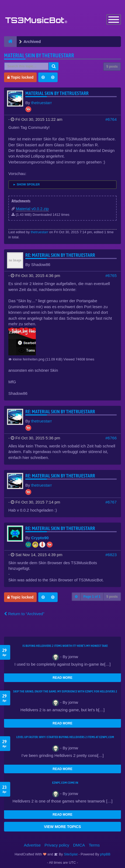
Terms (94, 845)
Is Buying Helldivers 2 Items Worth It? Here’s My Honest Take (65, 646)
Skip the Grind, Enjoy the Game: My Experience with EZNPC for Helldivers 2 (65, 691)
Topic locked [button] (20, 77)
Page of (92, 597)
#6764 (111, 119)
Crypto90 (40, 538)
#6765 (111, 276)
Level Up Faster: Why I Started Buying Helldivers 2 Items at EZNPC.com (65, 737)
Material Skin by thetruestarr (39, 55)
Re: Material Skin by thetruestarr (60, 255)
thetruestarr (42, 103)
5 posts (112, 67)
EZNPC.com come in (65, 783)
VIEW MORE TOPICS (62, 827)
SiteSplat (70, 854)
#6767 (111, 502)
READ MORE (62, 678)
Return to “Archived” (24, 614)
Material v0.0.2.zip (32, 209)
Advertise (32, 845)
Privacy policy (57, 845)
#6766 (111, 438)
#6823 (111, 555)
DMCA (79, 845)
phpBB (105, 854)
